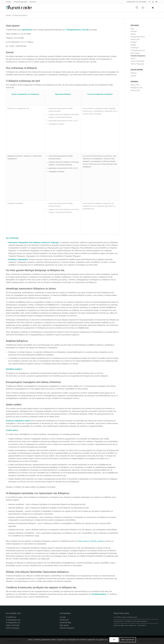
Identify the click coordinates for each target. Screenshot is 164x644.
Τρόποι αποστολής (13, 625)
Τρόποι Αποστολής (137, 61)
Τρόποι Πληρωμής (137, 64)
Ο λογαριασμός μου (138, 50)
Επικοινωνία (135, 39)
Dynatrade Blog (65, 623)
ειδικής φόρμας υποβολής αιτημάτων (91, 541)
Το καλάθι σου (11, 617)
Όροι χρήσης (64, 625)
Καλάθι (133, 45)
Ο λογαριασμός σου (13, 620)
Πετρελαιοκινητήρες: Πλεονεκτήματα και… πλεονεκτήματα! (130, 625)
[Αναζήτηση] (137, 8)
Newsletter (33, 2)
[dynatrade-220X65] (19, 8)
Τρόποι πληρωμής (13, 628)
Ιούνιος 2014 (135, 90)
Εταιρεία (134, 42)
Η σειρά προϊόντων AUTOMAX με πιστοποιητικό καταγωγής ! (131, 621)
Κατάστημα (135, 48)
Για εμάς (63, 617)
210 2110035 (143, 2)
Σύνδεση (8, 2)
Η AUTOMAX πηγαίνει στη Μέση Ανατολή (125, 617)
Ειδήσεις (134, 73)
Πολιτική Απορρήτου (138, 56)
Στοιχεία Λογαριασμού (20, 2)
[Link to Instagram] (153, 2)
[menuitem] (9, 2)
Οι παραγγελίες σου (13, 623)
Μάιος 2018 (135, 85)
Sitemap (134, 31)
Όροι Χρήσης (135, 53)
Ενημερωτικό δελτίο (138, 37)
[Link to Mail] (156, 2)
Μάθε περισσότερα (128, 640)
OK (114, 640)
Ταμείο (133, 58)
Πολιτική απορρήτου (67, 628)
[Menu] (143, 8)
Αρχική (8, 15)
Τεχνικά (133, 76)
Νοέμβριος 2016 (137, 88)
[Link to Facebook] (149, 2)
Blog (132, 29)
